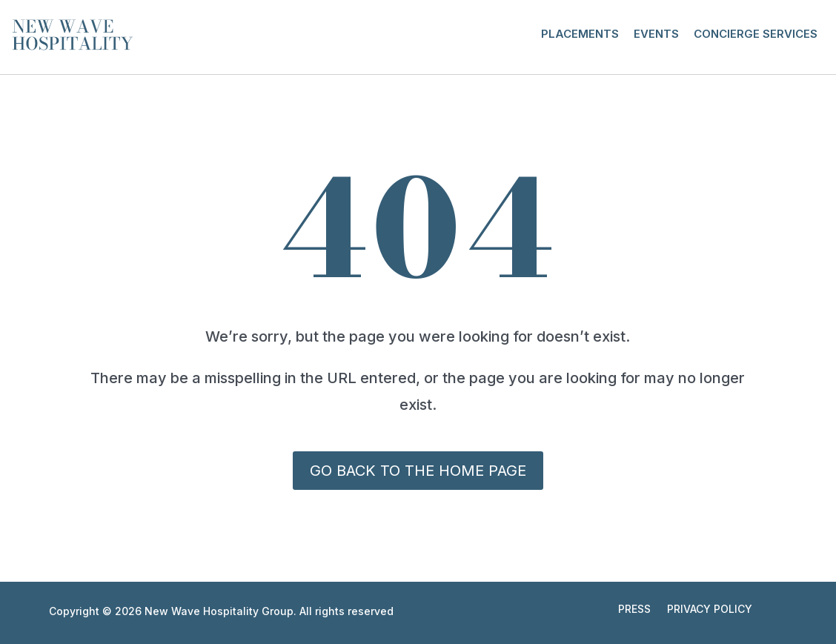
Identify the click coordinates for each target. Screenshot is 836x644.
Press (634, 610)
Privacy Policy (710, 610)
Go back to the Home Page (418, 471)
